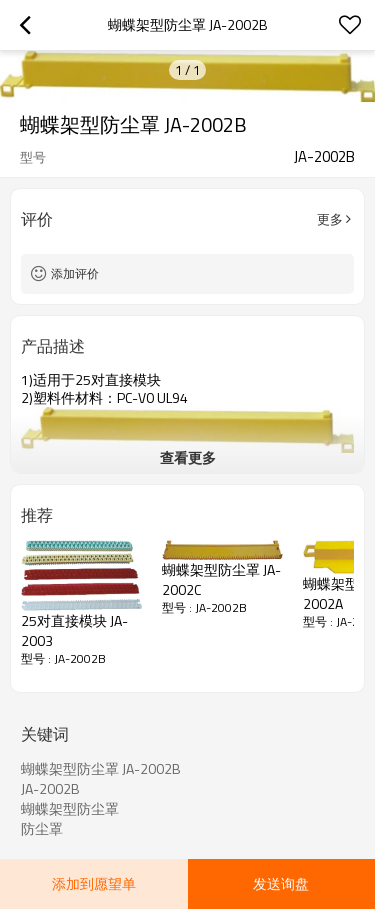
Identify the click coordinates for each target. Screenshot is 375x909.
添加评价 (75, 273)
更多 (330, 219)
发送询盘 (281, 883)
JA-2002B (50, 789)
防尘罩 (42, 829)
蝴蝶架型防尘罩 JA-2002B (101, 769)
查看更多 (188, 457)
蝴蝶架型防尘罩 (70, 809)
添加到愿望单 (94, 883)
